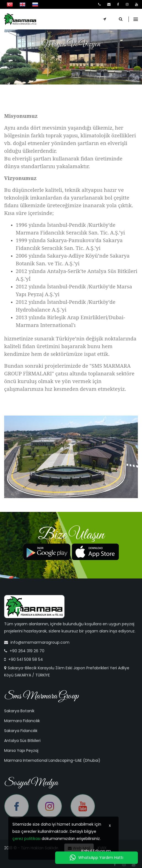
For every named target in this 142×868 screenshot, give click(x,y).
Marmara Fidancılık (22, 721)
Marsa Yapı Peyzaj (21, 750)
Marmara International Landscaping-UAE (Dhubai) (52, 760)
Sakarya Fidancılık (21, 731)
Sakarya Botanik (19, 711)
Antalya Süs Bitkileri (22, 741)
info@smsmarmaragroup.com (40, 642)
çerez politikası (26, 839)
